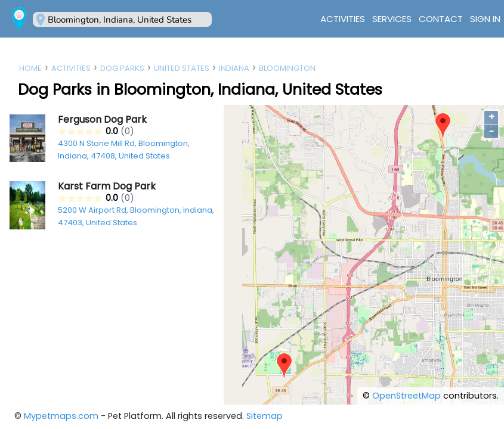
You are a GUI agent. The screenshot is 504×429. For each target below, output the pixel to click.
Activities (343, 19)
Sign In (485, 19)
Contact (441, 19)
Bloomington (287, 68)
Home (30, 68)
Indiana (234, 68)
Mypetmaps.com (61, 416)
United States (182, 68)
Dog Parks (122, 68)
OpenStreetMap (406, 396)
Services (392, 19)
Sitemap (265, 416)
